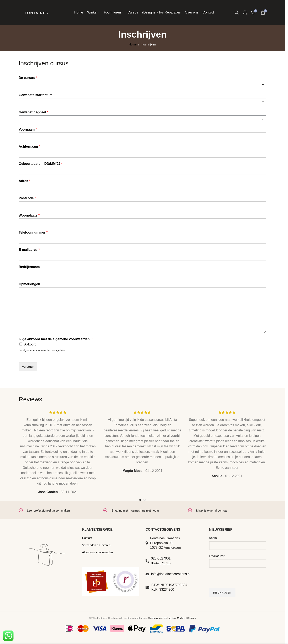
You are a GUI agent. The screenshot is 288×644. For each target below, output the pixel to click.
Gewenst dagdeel (33, 112)
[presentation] (241, 580)
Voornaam (28, 129)
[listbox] (142, 102)
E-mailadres (29, 250)
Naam (213, 538)
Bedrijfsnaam (29, 267)
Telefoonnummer (33, 232)
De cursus (28, 78)
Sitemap (192, 618)
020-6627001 (161, 558)
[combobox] (142, 85)
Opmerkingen (29, 284)
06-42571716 (161, 563)
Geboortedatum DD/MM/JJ (41, 164)
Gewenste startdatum (37, 95)
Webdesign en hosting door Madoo (166, 618)
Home (133, 44)
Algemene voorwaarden (98, 552)
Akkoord (30, 344)
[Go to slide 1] (140, 500)
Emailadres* (217, 556)
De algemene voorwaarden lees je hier (42, 350)
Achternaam (29, 146)
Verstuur (28, 367)
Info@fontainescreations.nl (171, 574)
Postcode (27, 198)
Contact (87, 538)
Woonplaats (29, 215)
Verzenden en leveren (96, 545)
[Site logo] (36, 12)
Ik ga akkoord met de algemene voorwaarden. (56, 339)
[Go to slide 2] (145, 500)
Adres (25, 181)
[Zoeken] (237, 12)
